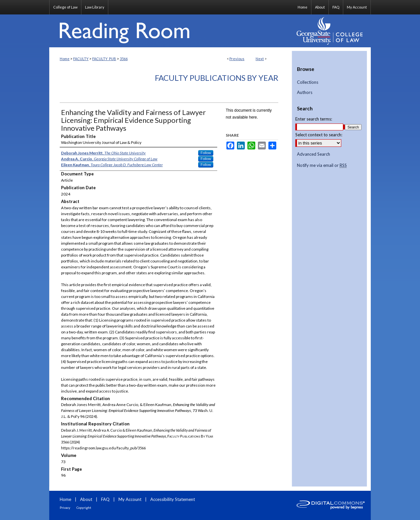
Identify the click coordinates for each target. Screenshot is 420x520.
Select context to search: (319, 135)
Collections (308, 82)
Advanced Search (314, 154)
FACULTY (81, 59)
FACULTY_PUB (104, 59)
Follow (206, 153)
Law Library (95, 7)
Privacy (65, 508)
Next (260, 59)
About (86, 499)
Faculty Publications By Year (217, 78)
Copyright (84, 508)
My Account (130, 499)
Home (65, 59)
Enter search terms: (314, 119)
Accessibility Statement (173, 499)
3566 (124, 59)
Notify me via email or (322, 166)
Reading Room (171, 31)
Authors (305, 92)
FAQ (105, 499)
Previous (237, 59)
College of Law (65, 7)
